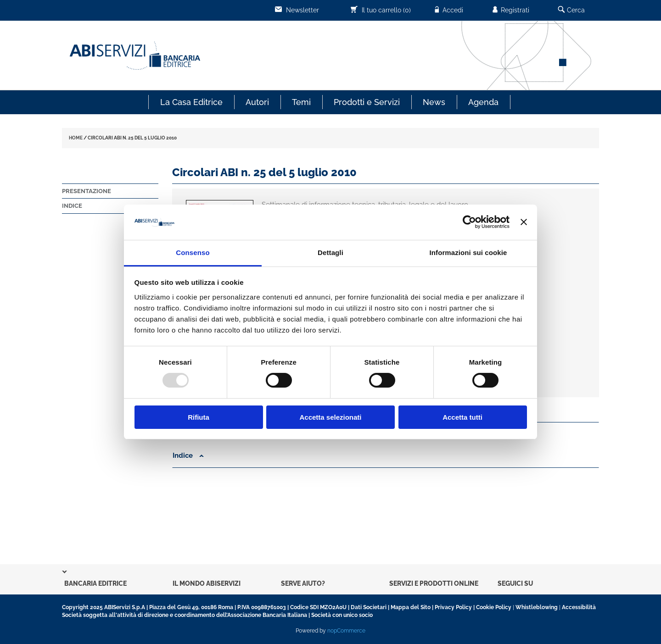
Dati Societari (369, 607)
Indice (72, 206)
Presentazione (87, 191)
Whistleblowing (537, 607)
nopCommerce (346, 631)
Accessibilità (579, 607)
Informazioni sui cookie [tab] (468, 253)
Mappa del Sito (411, 607)
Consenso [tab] (193, 253)
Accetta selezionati (330, 417)
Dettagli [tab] (330, 253)
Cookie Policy (494, 607)
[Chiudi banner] (524, 222)
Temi (301, 102)
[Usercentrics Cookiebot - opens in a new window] (469, 222)
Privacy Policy (453, 607)
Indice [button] (188, 455)
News (434, 102)
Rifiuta (199, 417)
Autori (257, 102)
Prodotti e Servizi (367, 102)
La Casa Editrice (191, 102)
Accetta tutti (462, 417)
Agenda (483, 102)
